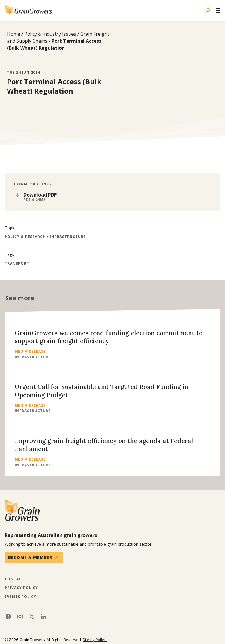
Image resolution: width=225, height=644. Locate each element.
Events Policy (21, 597)
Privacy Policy (21, 588)
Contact (15, 579)
